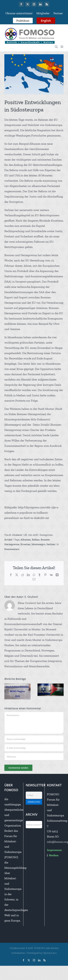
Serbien (51, 544)
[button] (7, 691)
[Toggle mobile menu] (62, 47)
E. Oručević (16, 535)
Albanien (26, 540)
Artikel (8, 540)
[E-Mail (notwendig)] (34, 748)
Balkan (36, 540)
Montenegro (38, 544)
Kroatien (25, 544)
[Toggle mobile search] (56, 47)
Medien (54, 855)
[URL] (34, 757)
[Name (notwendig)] (34, 739)
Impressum (54, 850)
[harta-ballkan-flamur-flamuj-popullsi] (34, 74)
